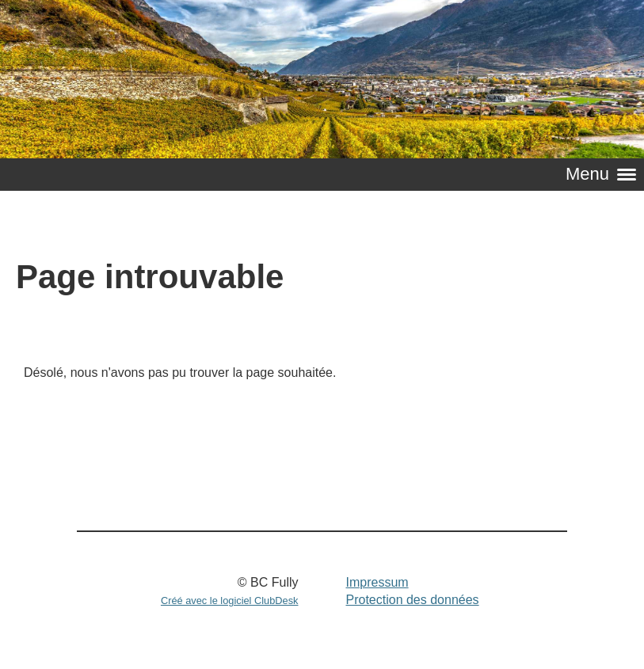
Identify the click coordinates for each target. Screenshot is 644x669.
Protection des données (412, 600)
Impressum (377, 582)
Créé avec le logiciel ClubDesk (230, 601)
